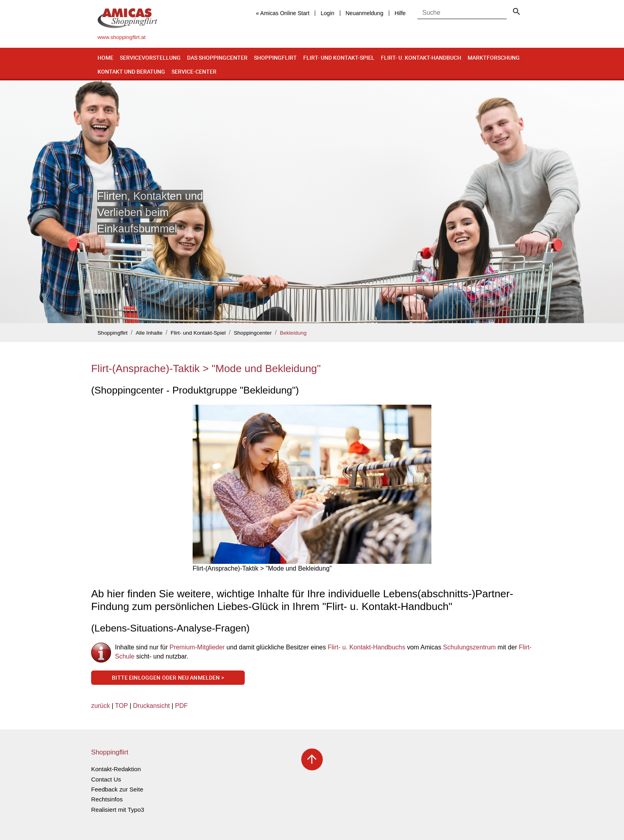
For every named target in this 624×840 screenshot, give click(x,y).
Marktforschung (494, 57)
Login (328, 13)
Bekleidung (293, 333)
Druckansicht (151, 706)
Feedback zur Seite (117, 789)
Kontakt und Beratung (131, 71)
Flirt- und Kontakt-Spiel (339, 57)
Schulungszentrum (469, 647)
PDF (181, 706)
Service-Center (194, 71)
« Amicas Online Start (283, 13)
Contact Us (106, 779)
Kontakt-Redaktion (116, 769)
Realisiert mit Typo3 (118, 810)
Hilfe (400, 13)
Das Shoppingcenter (217, 57)
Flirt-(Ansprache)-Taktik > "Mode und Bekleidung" (206, 368)
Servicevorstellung (150, 57)
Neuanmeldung (364, 13)
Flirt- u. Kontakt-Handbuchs (366, 647)
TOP (121, 706)
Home (105, 57)
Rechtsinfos (107, 799)
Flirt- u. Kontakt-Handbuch (421, 57)
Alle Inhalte (149, 333)
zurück (100, 706)
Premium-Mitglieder (198, 647)
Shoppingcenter (253, 333)
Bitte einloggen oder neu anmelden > (168, 677)
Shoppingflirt (275, 57)
